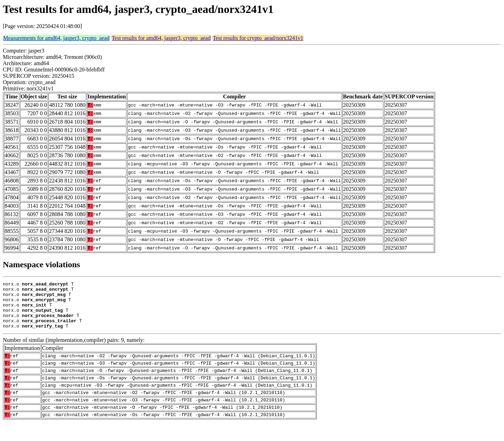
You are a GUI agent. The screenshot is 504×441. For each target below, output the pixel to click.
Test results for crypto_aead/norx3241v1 (258, 38)
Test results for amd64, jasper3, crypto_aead (161, 38)
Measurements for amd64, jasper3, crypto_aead (56, 38)
